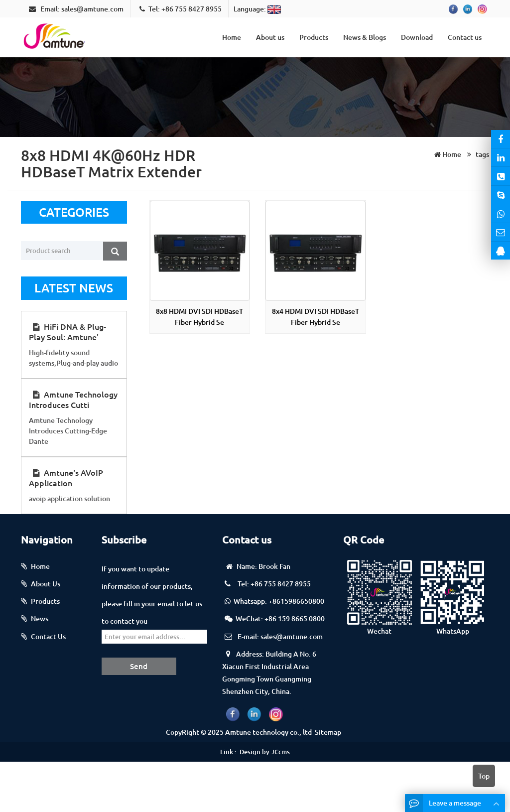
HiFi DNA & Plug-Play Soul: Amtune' (67, 332)
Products (314, 37)
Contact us (465, 37)
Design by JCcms (265, 752)
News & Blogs (365, 37)
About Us (46, 584)
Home (232, 37)
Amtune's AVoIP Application (66, 477)
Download (417, 37)
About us (270, 37)
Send (139, 666)
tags (482, 154)
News (40, 618)
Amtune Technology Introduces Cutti (73, 399)
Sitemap (328, 732)
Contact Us (48, 636)
